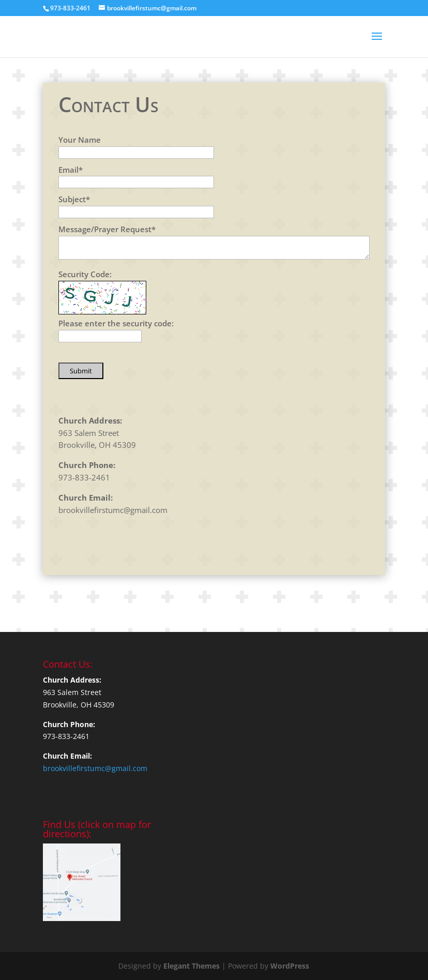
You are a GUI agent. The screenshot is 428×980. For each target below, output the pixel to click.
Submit (81, 371)
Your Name (80, 140)
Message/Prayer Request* (107, 229)
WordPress (290, 966)
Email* (71, 170)
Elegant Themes (192, 966)
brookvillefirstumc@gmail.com (113, 510)
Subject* (74, 199)
